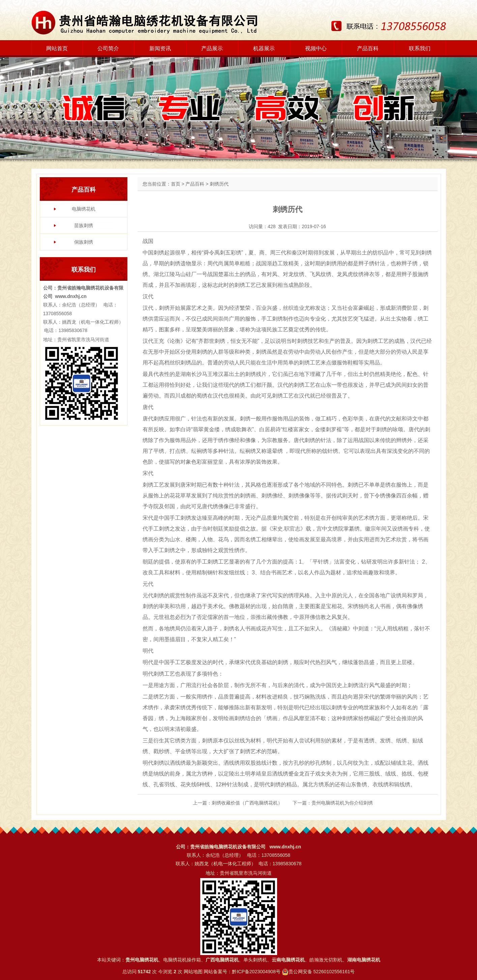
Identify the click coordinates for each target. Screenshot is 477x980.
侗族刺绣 (84, 242)
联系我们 (420, 48)
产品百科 (368, 48)
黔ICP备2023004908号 (256, 972)
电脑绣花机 (84, 209)
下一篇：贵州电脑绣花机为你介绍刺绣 (333, 803)
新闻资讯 (160, 48)
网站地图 (193, 972)
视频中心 (316, 48)
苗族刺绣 (84, 225)
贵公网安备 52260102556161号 (322, 972)
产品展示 (212, 48)
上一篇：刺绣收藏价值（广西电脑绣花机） (238, 803)
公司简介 (108, 48)
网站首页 (57, 48)
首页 (176, 184)
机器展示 (264, 48)
